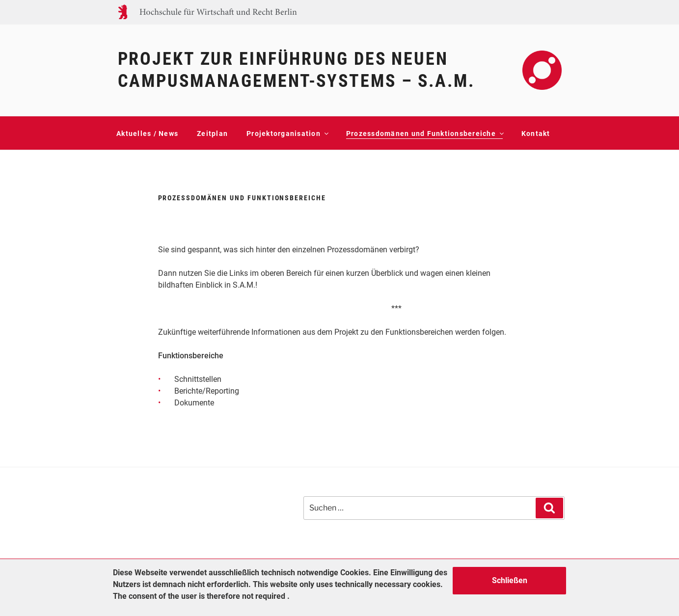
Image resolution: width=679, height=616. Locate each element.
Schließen (510, 580)
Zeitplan (212, 134)
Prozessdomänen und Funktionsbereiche (424, 134)
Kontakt (536, 134)
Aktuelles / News (147, 134)
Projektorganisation (287, 134)
